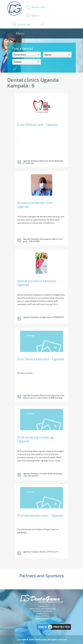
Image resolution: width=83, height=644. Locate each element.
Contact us (43, 606)
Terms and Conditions (43, 611)
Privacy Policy (43, 613)
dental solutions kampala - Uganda (38, 283)
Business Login (38, 7)
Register (35, 16)
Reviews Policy (43, 618)
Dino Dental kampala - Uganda (41, 359)
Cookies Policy (43, 616)
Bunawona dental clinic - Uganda (36, 205)
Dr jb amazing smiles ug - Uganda (37, 439)
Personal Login (24, 24)
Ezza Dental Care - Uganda (37, 124)
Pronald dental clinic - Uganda (40, 515)
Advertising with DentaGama (43, 609)
